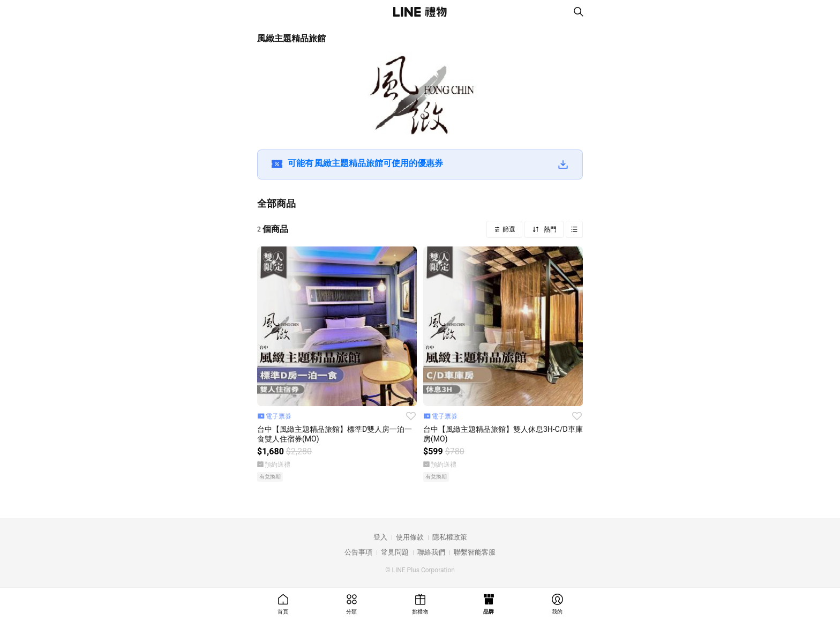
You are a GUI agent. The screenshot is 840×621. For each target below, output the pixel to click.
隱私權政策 (450, 537)
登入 (380, 537)
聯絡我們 (431, 552)
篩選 (508, 229)
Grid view (574, 229)
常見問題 (395, 552)
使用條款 (410, 537)
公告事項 (358, 552)
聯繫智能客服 (475, 552)
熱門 (549, 229)
